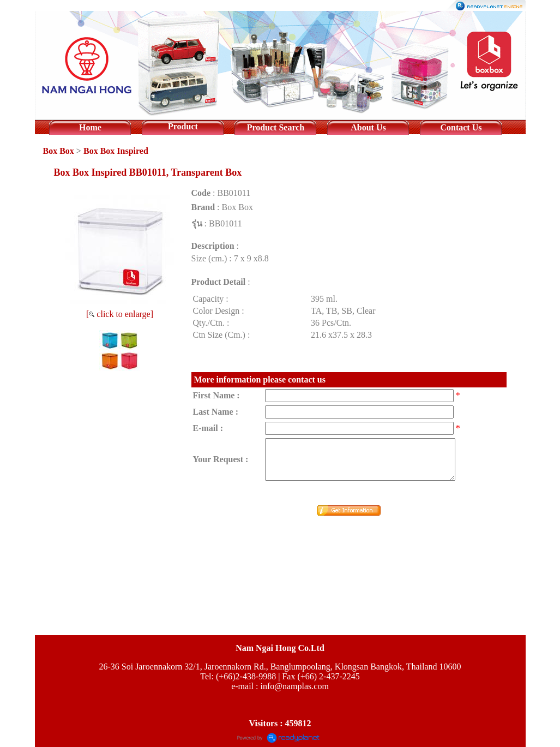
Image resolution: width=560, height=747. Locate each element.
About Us (368, 127)
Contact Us (461, 127)
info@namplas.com (294, 686)
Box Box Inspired (116, 151)
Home (90, 127)
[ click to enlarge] (120, 314)
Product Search (276, 127)
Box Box (59, 151)
